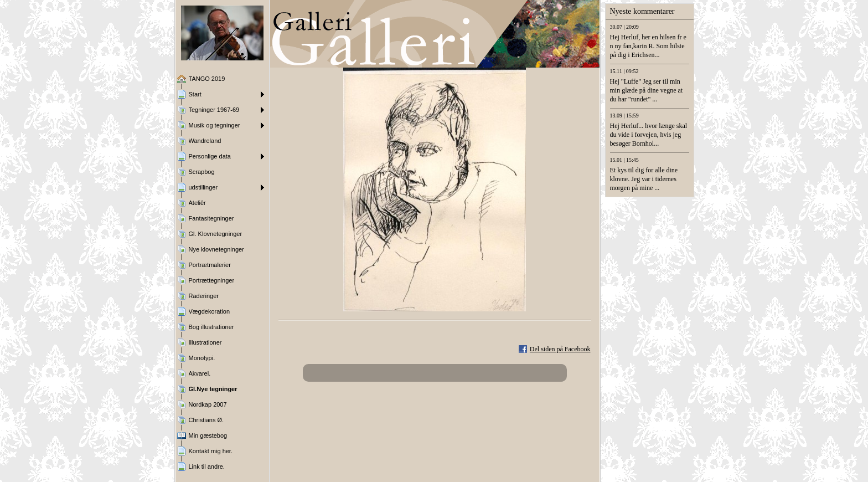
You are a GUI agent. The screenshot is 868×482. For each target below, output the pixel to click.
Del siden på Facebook (560, 349)
